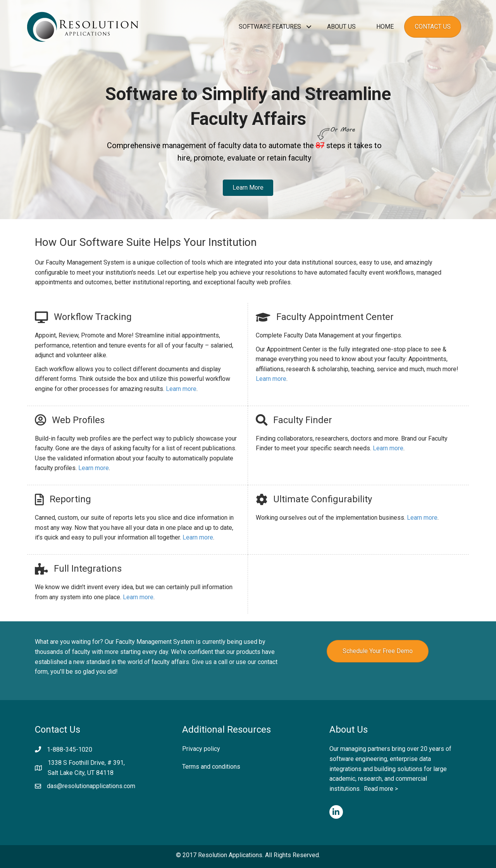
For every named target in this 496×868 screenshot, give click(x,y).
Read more (379, 789)
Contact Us (433, 27)
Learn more (181, 389)
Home (385, 27)
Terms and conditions (211, 767)
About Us (341, 27)
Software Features (270, 27)
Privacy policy (201, 749)
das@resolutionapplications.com (91, 786)
